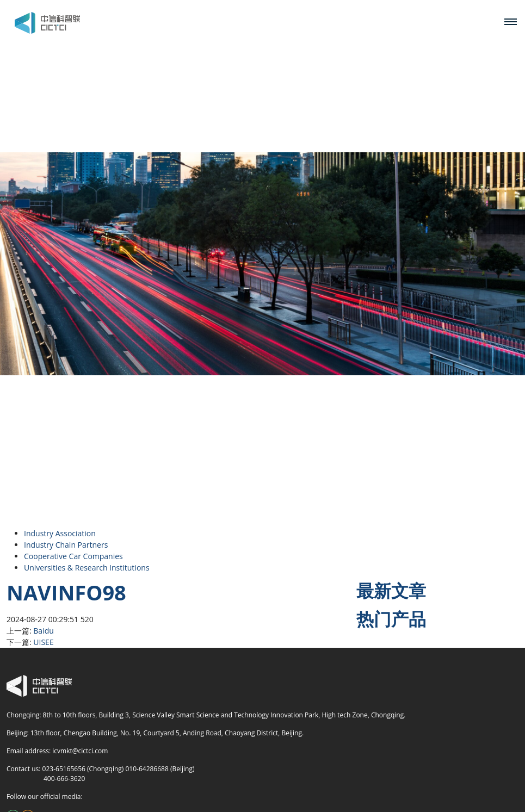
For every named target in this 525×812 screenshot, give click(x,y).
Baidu (44, 631)
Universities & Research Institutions (87, 568)
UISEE (43, 642)
